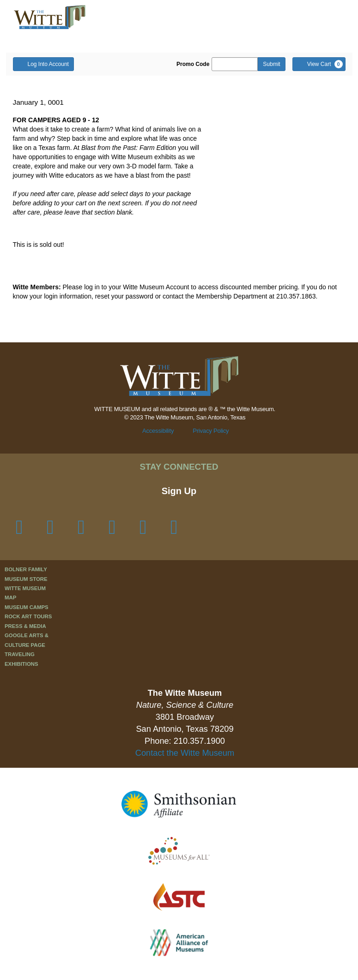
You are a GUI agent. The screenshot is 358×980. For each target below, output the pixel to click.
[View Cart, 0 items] (319, 64)
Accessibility (158, 431)
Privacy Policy (211, 431)
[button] (278, 18)
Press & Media (25, 626)
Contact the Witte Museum (185, 753)
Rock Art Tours (28, 616)
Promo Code (193, 64)
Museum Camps (27, 607)
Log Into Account (43, 64)
